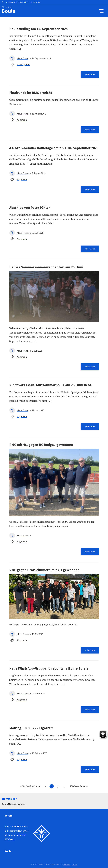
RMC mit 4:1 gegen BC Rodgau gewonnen (41, 445)
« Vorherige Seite (30, 786)
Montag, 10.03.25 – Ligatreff (31, 728)
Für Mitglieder (23, 64)
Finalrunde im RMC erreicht (31, 93)
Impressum (67, 864)
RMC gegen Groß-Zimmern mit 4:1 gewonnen (44, 570)
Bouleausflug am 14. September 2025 (38, 29)
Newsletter (23, 831)
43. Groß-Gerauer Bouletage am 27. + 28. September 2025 (54, 148)
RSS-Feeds (9, 839)
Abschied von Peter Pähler (30, 208)
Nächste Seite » (79, 786)
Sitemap (74, 864)
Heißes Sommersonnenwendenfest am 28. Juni (46, 267)
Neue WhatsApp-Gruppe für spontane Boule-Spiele (49, 668)
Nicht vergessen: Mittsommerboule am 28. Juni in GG (51, 385)
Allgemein (22, 120)
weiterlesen (90, 74)
